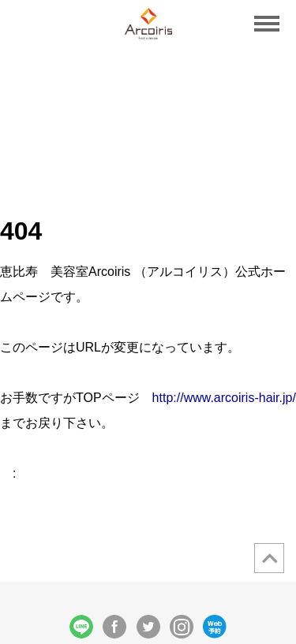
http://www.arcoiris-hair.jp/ (224, 398)
